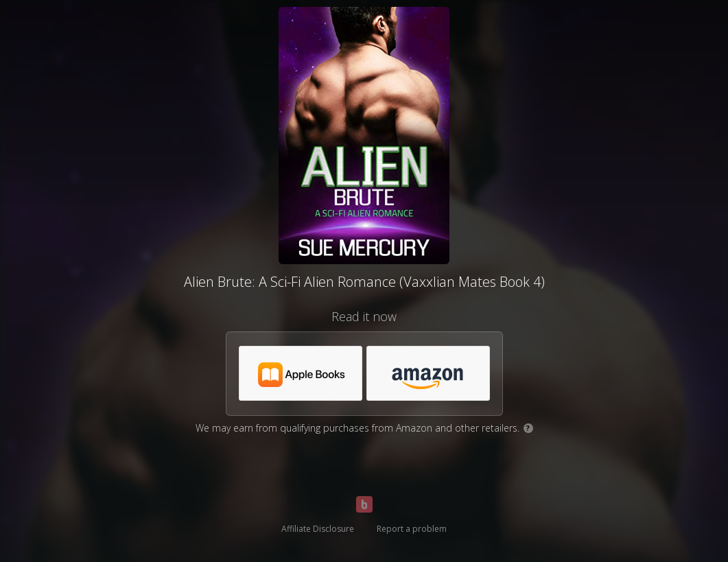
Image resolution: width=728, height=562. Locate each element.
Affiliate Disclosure (318, 529)
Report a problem (412, 529)
